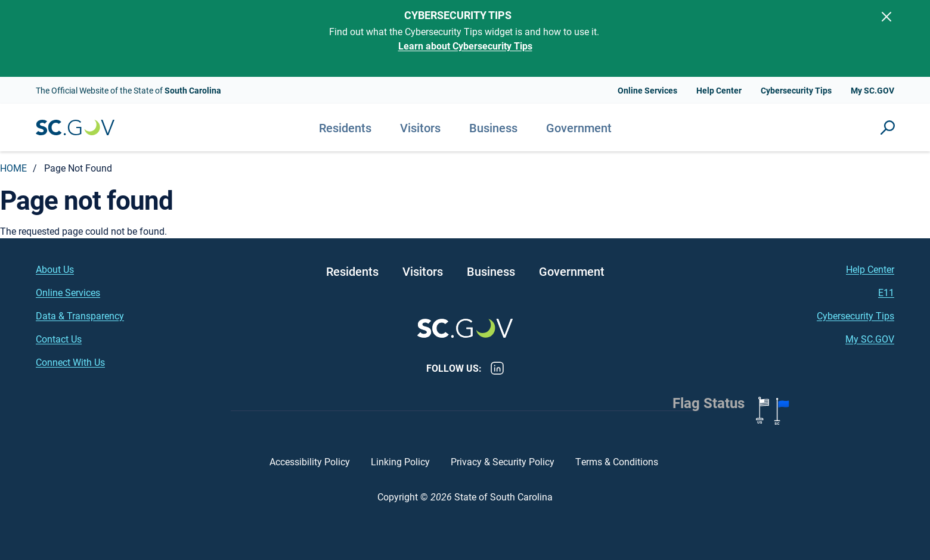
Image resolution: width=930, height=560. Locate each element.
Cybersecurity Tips (796, 90)
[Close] (886, 17)
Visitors (420, 127)
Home (13, 168)
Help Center (719, 90)
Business (493, 127)
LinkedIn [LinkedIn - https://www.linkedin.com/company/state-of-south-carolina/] (497, 368)
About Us (55, 269)
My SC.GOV (872, 90)
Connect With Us (70, 362)
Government (579, 127)
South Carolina (75, 128)
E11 (886, 292)
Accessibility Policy (310, 461)
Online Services (647, 90)
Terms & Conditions (618, 461)
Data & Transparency (80, 315)
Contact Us (59, 339)
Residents (345, 127)
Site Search (888, 127)
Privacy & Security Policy (503, 461)
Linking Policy (400, 461)
